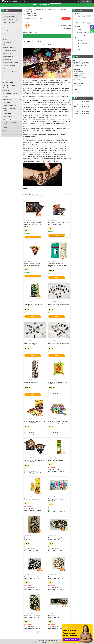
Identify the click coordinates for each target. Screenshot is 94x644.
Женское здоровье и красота (9, 23)
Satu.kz (55, 641)
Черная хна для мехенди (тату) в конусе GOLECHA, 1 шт (35, 461)
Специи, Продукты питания (11, 106)
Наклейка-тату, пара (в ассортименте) (31, 383)
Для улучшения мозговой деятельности (11, 31)
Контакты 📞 (45, 36)
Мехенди (6, 97)
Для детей (6, 90)
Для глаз (6, 78)
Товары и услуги (31, 41)
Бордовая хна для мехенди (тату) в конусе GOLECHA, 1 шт (35, 422)
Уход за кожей (7, 60)
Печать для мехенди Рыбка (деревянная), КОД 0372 (57, 539)
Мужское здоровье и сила (11, 19)
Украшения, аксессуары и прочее (10, 110)
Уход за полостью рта (9, 75)
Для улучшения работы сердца (10, 39)
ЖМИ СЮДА (55, 5)
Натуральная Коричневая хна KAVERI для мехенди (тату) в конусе (33, 224)
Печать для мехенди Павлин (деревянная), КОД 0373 (33, 578)
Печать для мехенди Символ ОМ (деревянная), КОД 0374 (58, 578)
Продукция (6, 13)
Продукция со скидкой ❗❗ (10, 123)
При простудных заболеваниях (8, 44)
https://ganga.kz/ (78, 86)
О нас (5, 130)
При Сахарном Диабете (10, 72)
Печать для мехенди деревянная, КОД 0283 (35, 539)
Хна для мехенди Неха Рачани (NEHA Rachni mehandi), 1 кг (58, 383)
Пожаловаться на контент (54, 642)
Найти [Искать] (66, 18)
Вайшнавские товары (9, 120)
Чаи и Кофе (6, 103)
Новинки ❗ (7, 127)
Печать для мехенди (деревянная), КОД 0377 (56, 617)
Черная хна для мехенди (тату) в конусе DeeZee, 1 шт (58, 223)
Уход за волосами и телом (11, 63)
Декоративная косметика (10, 94)
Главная (27, 36)
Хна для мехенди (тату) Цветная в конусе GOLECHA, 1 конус (59, 422)
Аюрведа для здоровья (10, 16)
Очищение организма (9, 66)
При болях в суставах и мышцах (10, 87)
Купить (33, 237)
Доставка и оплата (8, 136)
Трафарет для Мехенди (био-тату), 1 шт (34, 305)
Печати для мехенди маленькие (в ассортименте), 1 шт (59, 305)
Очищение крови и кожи (10, 51)
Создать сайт (16, 1)
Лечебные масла (8, 57)
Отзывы (5, 133)
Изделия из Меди (8, 116)
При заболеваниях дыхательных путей (9, 82)
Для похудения (8, 69)
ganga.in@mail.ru (78, 92)
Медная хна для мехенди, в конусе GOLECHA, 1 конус (33, 264)
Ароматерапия (7, 100)
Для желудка (7, 54)
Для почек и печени (9, 35)
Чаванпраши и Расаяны (10, 27)
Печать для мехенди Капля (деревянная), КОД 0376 (33, 617)
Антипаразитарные (8, 48)
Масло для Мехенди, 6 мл (56, 460)
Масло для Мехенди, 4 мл (32, 499)
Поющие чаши (7, 113)
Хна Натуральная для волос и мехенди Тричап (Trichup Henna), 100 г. (58, 265)
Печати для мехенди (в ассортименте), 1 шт (31, 344)
